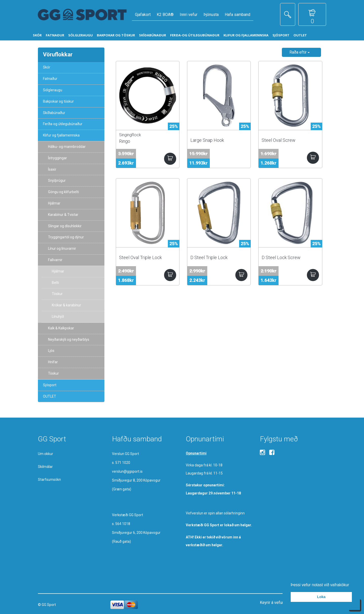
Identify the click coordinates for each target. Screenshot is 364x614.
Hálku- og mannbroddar (67, 147)
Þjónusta (211, 15)
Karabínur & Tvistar (63, 215)
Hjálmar (54, 203)
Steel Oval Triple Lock (140, 257)
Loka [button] (321, 597)
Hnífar (53, 362)
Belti (55, 283)
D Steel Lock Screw (281, 257)
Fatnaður (50, 79)
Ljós (51, 351)
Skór (47, 67)
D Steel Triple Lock (209, 257)
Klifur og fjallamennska (61, 135)
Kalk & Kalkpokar (61, 328)
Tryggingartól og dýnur (66, 237)
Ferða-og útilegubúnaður (63, 124)
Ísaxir (52, 169)
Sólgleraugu (53, 90)
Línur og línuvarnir (62, 248)
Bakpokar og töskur (58, 101)
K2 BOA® (165, 15)
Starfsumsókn (49, 480)
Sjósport (50, 385)
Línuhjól (58, 316)
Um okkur (45, 454)
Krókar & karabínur (66, 305)
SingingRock (130, 135)
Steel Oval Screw (279, 140)
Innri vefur (189, 15)
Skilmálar (45, 467)
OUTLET (50, 396)
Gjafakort (143, 15)
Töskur (57, 294)
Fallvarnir (55, 260)
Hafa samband (237, 15)
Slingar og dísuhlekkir (65, 226)
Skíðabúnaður (54, 113)
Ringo (125, 141)
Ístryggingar (58, 158)
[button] (351, 585)
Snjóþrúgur (57, 180)
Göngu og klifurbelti (63, 192)
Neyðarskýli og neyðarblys (69, 339)
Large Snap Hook (207, 140)
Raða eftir (300, 52)
